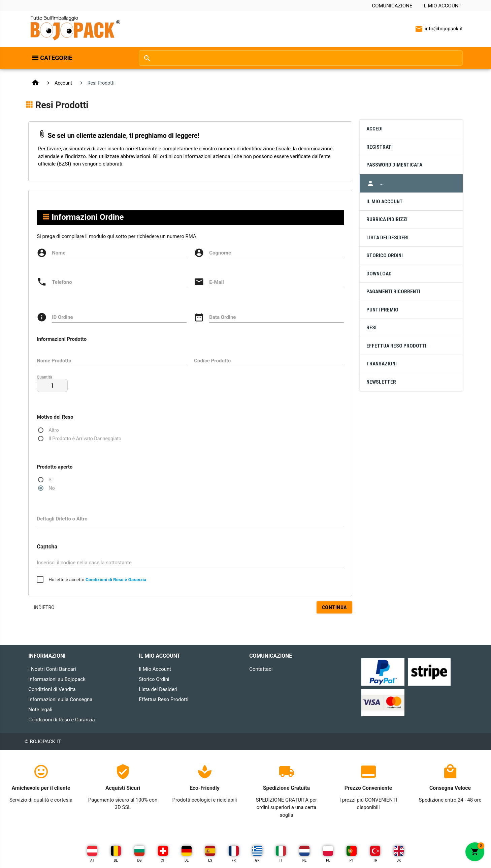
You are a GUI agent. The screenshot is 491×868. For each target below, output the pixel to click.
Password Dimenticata (394, 165)
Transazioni (382, 364)
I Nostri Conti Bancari (52, 669)
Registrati (380, 147)
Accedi (374, 129)
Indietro (44, 607)
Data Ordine (222, 317)
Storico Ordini (385, 256)
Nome (59, 253)
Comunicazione (392, 6)
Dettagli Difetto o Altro (62, 519)
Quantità (44, 377)
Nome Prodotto (54, 361)
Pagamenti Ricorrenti (393, 292)
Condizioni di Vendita (52, 689)
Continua (334, 607)
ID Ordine (62, 317)
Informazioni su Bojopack (57, 679)
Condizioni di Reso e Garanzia (62, 720)
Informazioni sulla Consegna (60, 699)
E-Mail (216, 282)
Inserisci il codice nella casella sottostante (84, 563)
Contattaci (261, 669)
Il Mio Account (442, 6)
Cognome (220, 253)
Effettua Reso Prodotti (396, 346)
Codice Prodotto (212, 361)
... (375, 183)
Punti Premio (382, 310)
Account (64, 83)
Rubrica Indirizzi (387, 219)
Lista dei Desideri (387, 238)
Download (379, 274)
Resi (371, 328)
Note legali (40, 710)
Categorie (56, 58)
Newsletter (381, 382)
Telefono (62, 282)
